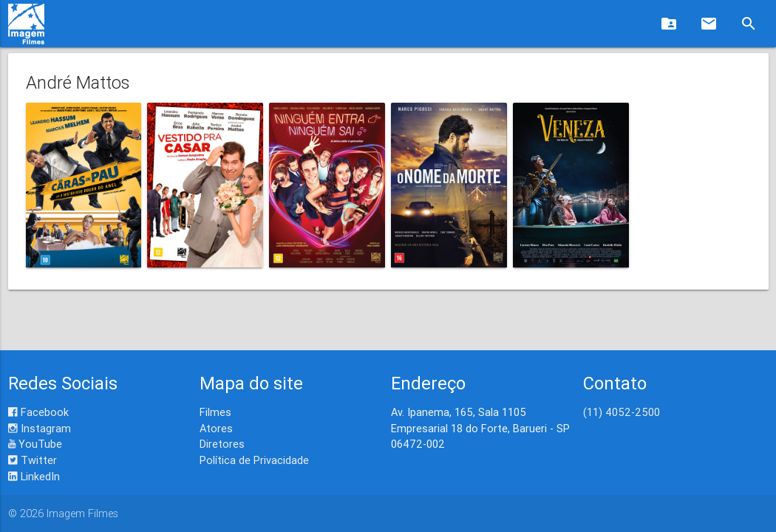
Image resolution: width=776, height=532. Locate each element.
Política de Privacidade (254, 460)
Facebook (38, 412)
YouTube (35, 444)
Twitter (33, 460)
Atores (216, 428)
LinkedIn (34, 476)
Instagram (40, 428)
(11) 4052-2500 (622, 412)
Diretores (222, 444)
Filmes (215, 412)
